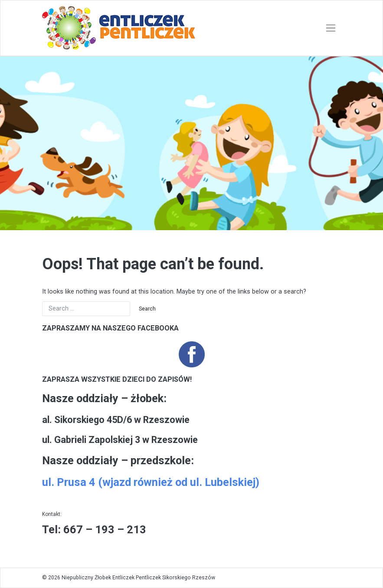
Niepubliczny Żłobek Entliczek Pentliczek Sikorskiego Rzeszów (138, 578)
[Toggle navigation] (331, 28)
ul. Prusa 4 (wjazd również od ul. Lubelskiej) (151, 482)
